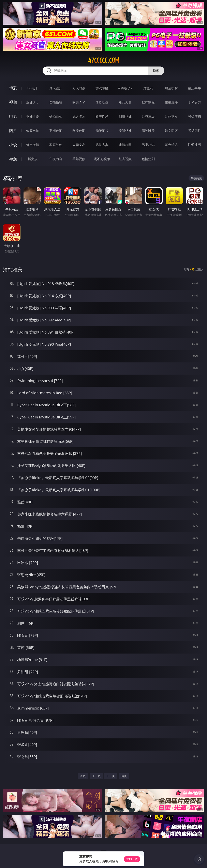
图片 (13, 130)
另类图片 (194, 131)
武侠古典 (102, 145)
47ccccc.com (103, 60)
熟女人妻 (125, 102)
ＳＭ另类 (194, 102)
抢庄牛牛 (194, 88)
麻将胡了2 (125, 88)
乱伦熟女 (171, 116)
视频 (13, 102)
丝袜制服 (148, 102)
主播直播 (171, 102)
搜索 (156, 71)
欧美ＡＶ (79, 102)
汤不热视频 (102, 159)
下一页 (111, 776)
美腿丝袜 (125, 131)
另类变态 (194, 116)
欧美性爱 (102, 116)
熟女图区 (171, 131)
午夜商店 (56, 159)
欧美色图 (79, 131)
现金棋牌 (171, 88)
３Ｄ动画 (102, 102)
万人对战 (79, 88)
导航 (13, 159)
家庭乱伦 (56, 145)
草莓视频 (79, 159)
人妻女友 (79, 145)
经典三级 (148, 116)
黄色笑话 (171, 145)
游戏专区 (102, 88)
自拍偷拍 (56, 102)
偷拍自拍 (56, 116)
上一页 (97, 776)
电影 (13, 116)
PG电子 (33, 88)
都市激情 (33, 145)
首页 (83, 776)
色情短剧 (148, 159)
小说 (13, 145)
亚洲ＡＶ (33, 102)
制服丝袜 (125, 116)
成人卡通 (79, 116)
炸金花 (148, 88)
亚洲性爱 (33, 116)
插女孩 (33, 159)
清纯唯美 (148, 131)
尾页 (124, 776)
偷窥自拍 (33, 131)
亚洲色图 (56, 131)
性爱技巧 (194, 145)
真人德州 (56, 88)
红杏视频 (125, 159)
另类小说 (148, 145)
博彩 (13, 88)
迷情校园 (125, 145)
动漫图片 (102, 131)
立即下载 (132, 859)
